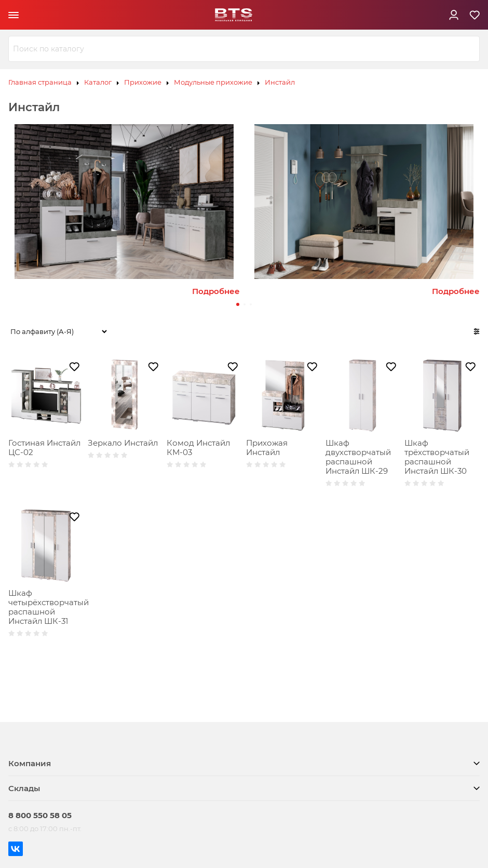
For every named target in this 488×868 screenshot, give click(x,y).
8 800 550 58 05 (40, 815)
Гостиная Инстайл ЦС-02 (44, 448)
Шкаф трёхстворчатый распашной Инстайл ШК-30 (437, 457)
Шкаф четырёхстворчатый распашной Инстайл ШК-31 (49, 607)
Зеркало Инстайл (123, 443)
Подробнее (216, 291)
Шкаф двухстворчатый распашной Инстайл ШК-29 (358, 457)
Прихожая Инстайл (267, 448)
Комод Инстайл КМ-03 (198, 448)
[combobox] (244, 49)
